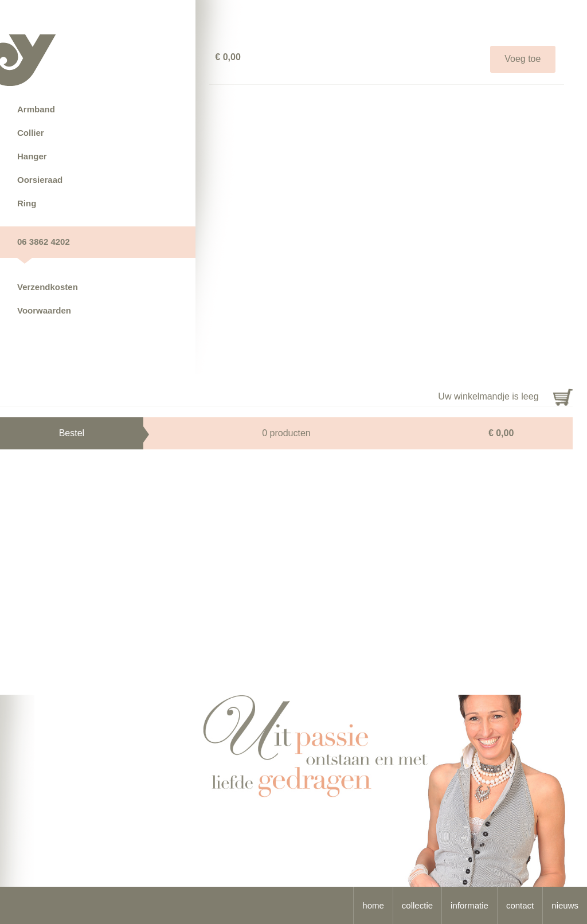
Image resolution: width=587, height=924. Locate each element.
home (373, 905)
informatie (469, 905)
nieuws (565, 905)
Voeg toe (523, 59)
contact (520, 905)
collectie (417, 905)
